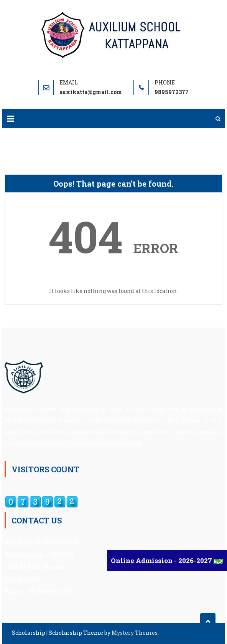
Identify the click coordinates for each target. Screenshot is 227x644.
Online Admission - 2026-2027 (162, 560)
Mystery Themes (135, 633)
